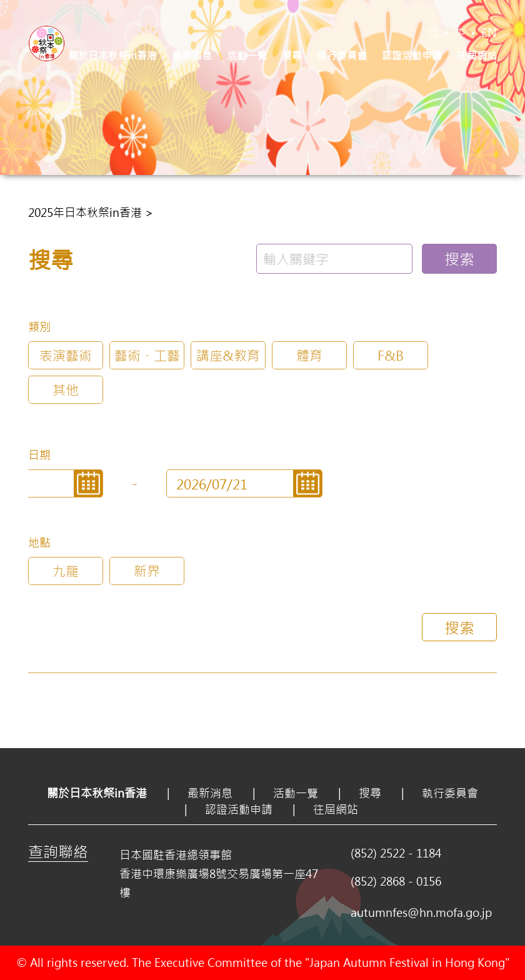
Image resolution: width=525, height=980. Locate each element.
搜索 (459, 259)
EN (489, 32)
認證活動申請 (412, 55)
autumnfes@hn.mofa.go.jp (421, 912)
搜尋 (292, 55)
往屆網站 (477, 55)
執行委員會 (342, 55)
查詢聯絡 (58, 851)
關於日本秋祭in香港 (112, 55)
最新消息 (192, 55)
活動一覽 (247, 55)
